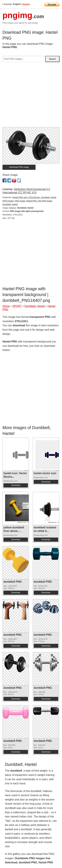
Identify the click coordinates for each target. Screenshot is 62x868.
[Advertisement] (31, 96)
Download (16, 485)
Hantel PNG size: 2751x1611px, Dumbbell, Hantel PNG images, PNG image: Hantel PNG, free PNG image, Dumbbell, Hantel (29, 201)
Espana (26, 4)
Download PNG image (19, 167)
